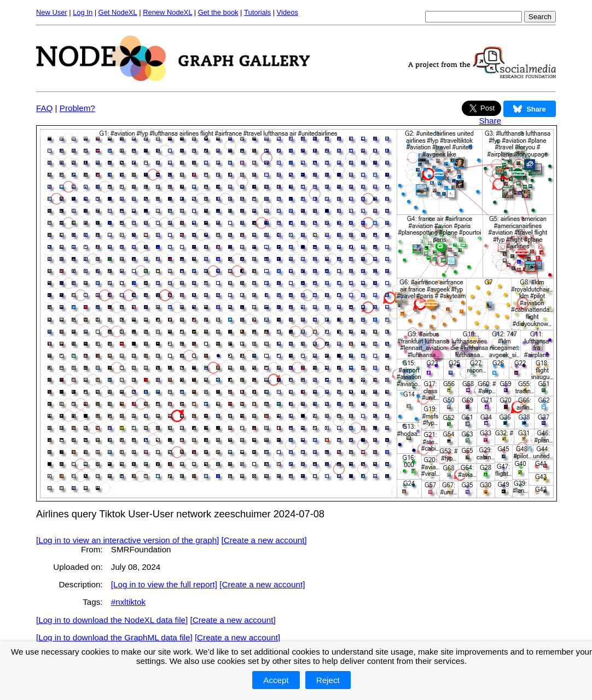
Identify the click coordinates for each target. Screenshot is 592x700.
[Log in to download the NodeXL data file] (112, 620)
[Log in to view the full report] (164, 584)
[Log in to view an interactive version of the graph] (127, 540)
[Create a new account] (264, 540)
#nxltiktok (128, 602)
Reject (328, 680)
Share (490, 121)
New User (52, 12)
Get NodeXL (118, 12)
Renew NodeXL (167, 12)
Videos (288, 12)
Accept (276, 680)
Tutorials (257, 12)
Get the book (218, 12)
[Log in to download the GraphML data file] (114, 637)
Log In (83, 12)
